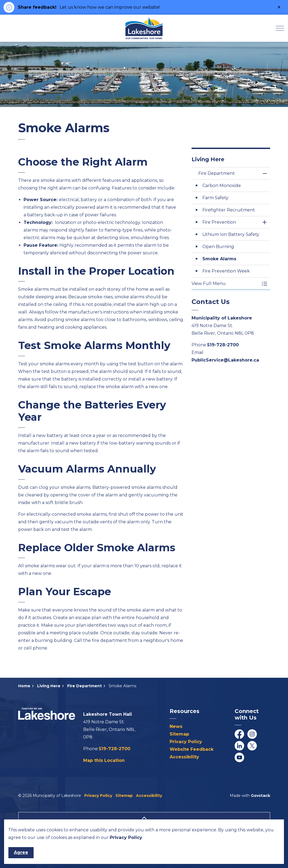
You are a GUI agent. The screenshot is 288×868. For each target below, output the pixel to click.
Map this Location (104, 760)
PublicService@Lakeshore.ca (225, 360)
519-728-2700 (223, 345)
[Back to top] (144, 818)
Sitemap (179, 734)
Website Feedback (192, 749)
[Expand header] (280, 28)
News (176, 726)
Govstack (261, 796)
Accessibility (184, 757)
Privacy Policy (186, 742)
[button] (225, 284)
